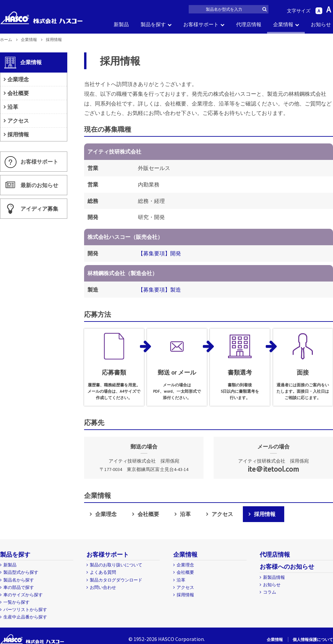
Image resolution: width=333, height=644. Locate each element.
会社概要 (148, 514)
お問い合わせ (103, 587)
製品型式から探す (21, 572)
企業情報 (283, 24)
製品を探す (153, 24)
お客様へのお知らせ (287, 567)
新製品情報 (274, 577)
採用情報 (265, 514)
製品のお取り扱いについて (116, 565)
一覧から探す (16, 602)
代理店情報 (249, 24)
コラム (270, 592)
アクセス (222, 514)
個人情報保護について (313, 639)
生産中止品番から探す (25, 617)
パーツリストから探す (25, 610)
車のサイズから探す (23, 595)
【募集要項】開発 (159, 253)
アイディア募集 (39, 209)
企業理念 (106, 514)
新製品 (121, 24)
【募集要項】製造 (159, 290)
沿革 (185, 514)
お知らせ (321, 24)
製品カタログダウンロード (116, 580)
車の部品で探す (19, 587)
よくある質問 (103, 572)
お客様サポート (201, 24)
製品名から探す (19, 580)
